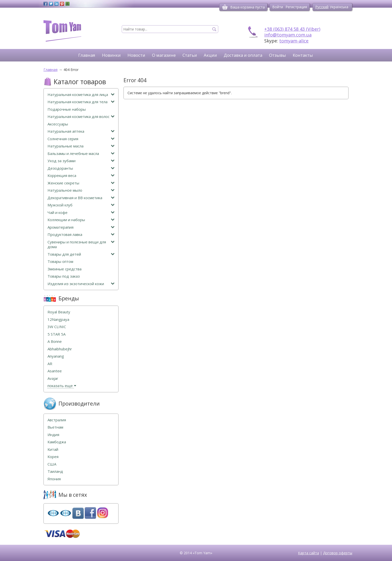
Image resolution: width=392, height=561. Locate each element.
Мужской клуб (81, 205)
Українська (339, 7)
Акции (210, 55)
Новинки (111, 55)
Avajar (53, 378)
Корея (53, 457)
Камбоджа (57, 442)
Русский (322, 7)
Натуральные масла (81, 146)
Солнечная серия (81, 139)
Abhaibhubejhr (60, 349)
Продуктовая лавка (81, 235)
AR (50, 364)
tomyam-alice (294, 41)
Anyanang (56, 356)
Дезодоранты (81, 168)
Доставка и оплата (243, 55)
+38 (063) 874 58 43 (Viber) (292, 29)
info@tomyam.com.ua (288, 35)
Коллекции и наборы (81, 220)
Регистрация (296, 7)
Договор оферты (338, 553)
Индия (53, 435)
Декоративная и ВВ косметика (81, 198)
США (52, 464)
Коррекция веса (81, 176)
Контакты (303, 55)
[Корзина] (225, 7)
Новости (136, 55)
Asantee (55, 371)
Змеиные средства (64, 269)
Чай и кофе (81, 213)
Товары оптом (60, 262)
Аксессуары (58, 124)
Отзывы (277, 55)
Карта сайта (308, 553)
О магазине (164, 55)
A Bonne (55, 341)
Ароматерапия (81, 227)
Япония (54, 479)
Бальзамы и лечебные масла (81, 154)
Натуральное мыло (81, 190)
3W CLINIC (57, 327)
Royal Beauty (59, 312)
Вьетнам (55, 427)
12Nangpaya (58, 319)
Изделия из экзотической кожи (81, 284)
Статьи (190, 55)
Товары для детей (81, 254)
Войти (278, 7)
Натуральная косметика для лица (81, 95)
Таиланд (55, 471)
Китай (53, 449)
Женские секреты (81, 183)
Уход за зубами (81, 161)
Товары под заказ (64, 276)
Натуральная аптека (81, 131)
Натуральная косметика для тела (81, 102)
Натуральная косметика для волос (81, 117)
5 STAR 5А (56, 334)
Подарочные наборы (67, 109)
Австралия (57, 420)
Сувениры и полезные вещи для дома (81, 245)
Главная (87, 55)
